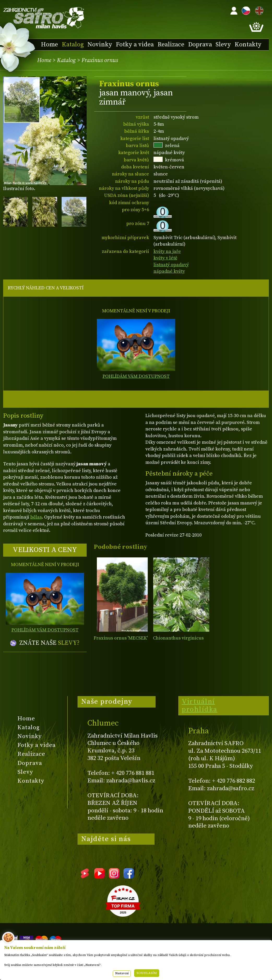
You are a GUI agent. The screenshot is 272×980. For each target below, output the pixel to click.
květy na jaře (167, 251)
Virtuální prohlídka (200, 705)
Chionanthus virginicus (178, 638)
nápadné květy (169, 271)
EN (258, 10)
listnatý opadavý (171, 265)
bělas (36, 517)
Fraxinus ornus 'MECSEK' (121, 638)
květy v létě (165, 258)
